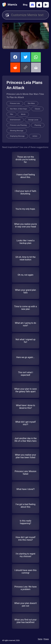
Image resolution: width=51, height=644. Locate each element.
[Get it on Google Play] (46, 5)
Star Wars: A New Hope (18, 109)
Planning (38, 125)
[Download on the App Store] (39, 5)
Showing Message (17, 131)
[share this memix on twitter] (26, 57)
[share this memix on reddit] (15, 67)
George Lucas (33, 120)
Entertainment (15, 120)
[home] (10, 5)
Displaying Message (17, 136)
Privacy (46, 639)
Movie (23, 114)
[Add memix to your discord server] (32, 5)
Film (11, 114)
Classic (37, 109)
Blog (25, 5)
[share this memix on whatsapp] (36, 57)
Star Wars (31, 103)
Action (35, 136)
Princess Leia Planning (18, 125)
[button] (26, 67)
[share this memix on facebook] (15, 57)
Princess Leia (15, 103)
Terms (40, 639)
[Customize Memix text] (28, 15)
